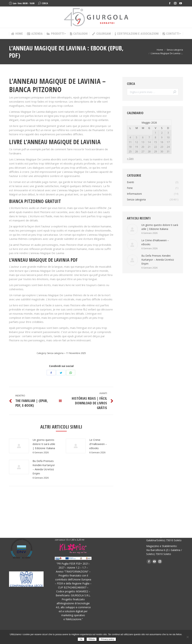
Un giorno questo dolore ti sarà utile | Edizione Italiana (44, 444)
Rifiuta (92, 639)
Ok (81, 639)
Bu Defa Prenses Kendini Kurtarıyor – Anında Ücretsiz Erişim (44, 467)
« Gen (130, 158)
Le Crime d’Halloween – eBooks (98, 444)
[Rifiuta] (187, 637)
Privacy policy (107, 639)
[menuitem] (17, 34)
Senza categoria (55, 353)
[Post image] (19, 446)
